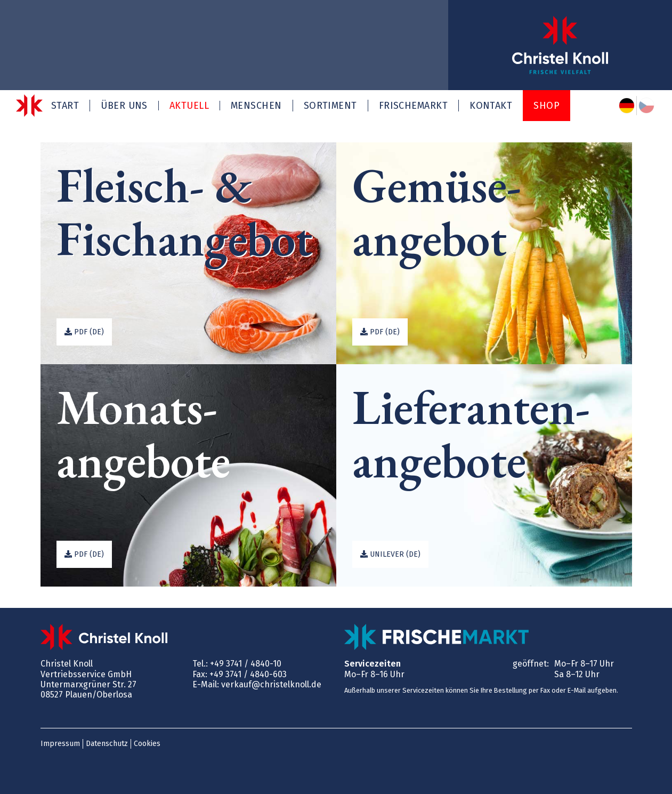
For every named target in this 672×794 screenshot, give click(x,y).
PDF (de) (84, 332)
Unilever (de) (390, 554)
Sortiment (330, 106)
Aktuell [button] (189, 106)
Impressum (60, 744)
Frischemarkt (413, 106)
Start (65, 106)
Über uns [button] (124, 106)
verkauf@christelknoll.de (271, 684)
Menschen (256, 106)
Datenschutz (107, 744)
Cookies (147, 744)
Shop (546, 106)
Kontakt (491, 106)
